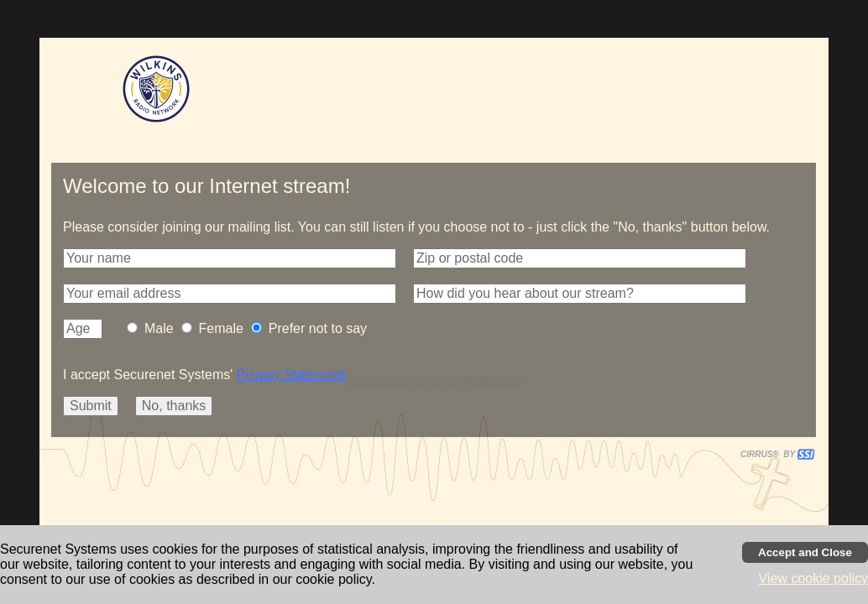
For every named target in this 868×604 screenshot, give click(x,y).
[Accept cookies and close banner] (805, 552)
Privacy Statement (291, 375)
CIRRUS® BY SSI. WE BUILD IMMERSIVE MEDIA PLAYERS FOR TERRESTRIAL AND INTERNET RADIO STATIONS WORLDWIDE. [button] (770, 454)
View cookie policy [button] (813, 578)
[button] (230, 258)
